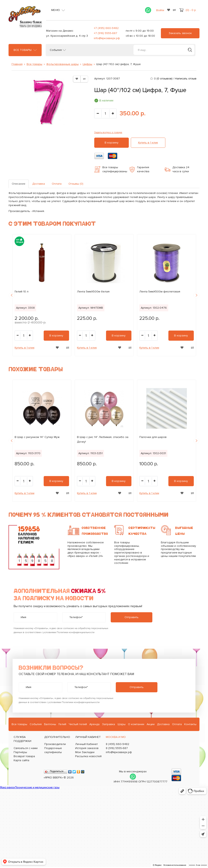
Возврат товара (24, 756)
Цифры (87, 64)
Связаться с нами (26, 748)
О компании (136, 724)
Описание (19, 184)
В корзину (112, 143)
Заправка (108, 724)
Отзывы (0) (76, 184)
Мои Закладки (85, 752)
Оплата (57, 184)
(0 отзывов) (165, 79)
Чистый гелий (78, 724)
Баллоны (50, 724)
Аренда (94, 724)
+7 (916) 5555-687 (106, 33)
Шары (122, 724)
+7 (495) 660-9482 (106, 28)
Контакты (190, 724)
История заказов (87, 748)
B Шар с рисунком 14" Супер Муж (37, 437)
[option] (42, 295)
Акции (151, 724)
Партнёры (20, 752)
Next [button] (196, 295)
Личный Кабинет (86, 744)
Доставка (39, 184)
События (56, 50)
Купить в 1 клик (148, 143)
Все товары (23, 50)
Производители (55, 744)
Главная (17, 64)
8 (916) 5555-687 (117, 748)
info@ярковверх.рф (107, 38)
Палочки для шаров (153, 437)
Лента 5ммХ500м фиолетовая (160, 292)
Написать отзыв (186, 79)
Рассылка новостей (88, 756)
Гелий (62, 724)
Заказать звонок (180, 33)
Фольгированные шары (62, 64)
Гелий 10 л (22, 292)
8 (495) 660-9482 (118, 744)
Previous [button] (12, 295)
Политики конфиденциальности (76, 632)
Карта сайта (21, 760)
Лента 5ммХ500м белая (93, 292)
